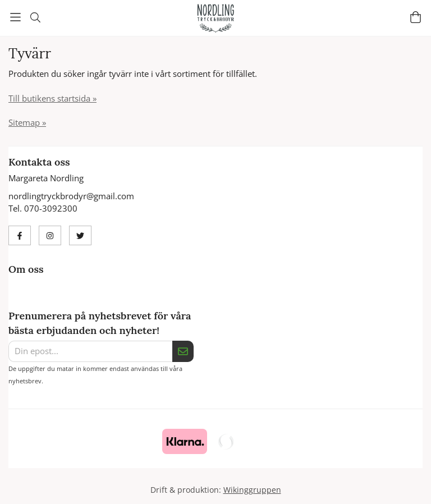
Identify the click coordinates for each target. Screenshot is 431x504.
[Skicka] (183, 351)
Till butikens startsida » (52, 98)
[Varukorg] (416, 17)
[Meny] (15, 17)
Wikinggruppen (252, 490)
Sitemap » (27, 122)
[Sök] (35, 17)
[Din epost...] (90, 351)
